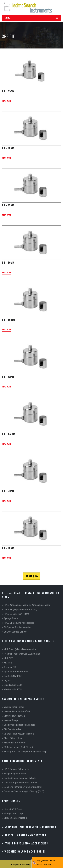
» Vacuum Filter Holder (13, 707)
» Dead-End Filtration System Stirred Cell (22, 787)
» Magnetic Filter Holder (14, 743)
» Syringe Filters (10, 618)
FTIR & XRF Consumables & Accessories (28, 641)
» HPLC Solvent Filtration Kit (16, 769)
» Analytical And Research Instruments (29, 827)
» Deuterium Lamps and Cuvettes (24, 835)
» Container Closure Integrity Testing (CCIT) (23, 791)
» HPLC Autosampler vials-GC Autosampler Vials (26, 605)
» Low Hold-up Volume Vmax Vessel (20, 783)
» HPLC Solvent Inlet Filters (16, 614)
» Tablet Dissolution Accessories (25, 843)
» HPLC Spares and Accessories (18, 623)
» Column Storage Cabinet (15, 632)
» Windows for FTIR (12, 689)
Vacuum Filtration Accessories (23, 699)
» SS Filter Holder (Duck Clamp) (17, 747)
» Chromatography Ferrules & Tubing (20, 609)
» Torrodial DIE (9, 667)
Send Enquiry (31, 576)
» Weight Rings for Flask (14, 774)
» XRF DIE (7, 663)
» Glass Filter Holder (12, 738)
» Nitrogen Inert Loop (12, 813)
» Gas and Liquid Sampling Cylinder (19, 778)
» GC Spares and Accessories (17, 627)
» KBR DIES (8, 658)
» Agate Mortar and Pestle (15, 672)
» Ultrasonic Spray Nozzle (15, 818)
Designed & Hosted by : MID (23, 865)
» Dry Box (7, 681)
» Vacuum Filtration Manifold (16, 711)
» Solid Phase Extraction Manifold (19, 725)
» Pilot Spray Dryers (12, 809)
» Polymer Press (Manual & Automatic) (21, 654)
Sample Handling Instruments (22, 761)
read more (7, 101)
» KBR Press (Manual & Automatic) (19, 649)
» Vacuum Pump (10, 720)
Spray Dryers (11, 801)
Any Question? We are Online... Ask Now (46, 863)
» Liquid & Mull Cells (12, 685)
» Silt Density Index (12, 729)
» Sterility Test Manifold (14, 716)
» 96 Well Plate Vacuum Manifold (18, 734)
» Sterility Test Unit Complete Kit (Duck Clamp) (25, 752)
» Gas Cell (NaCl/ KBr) (13, 676)
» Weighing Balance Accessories (24, 851)
